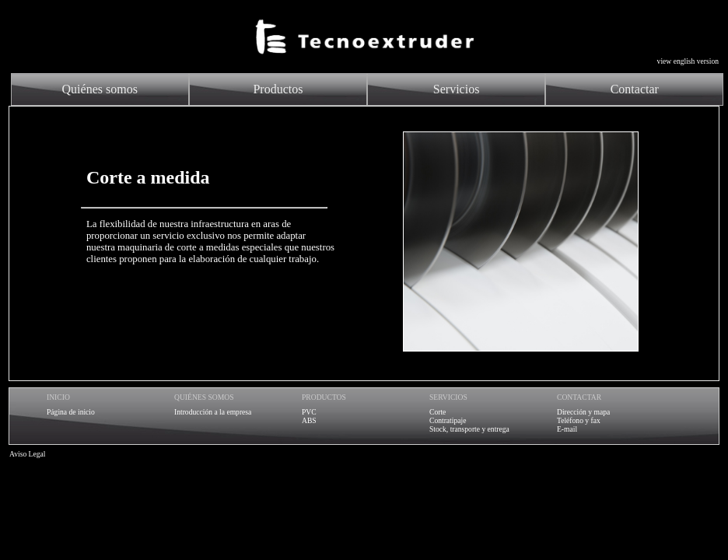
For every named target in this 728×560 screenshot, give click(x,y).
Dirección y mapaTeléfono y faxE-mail (583, 420)
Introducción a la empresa (213, 412)
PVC (309, 412)
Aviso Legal (27, 454)
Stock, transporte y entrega (469, 429)
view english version (688, 61)
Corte (437, 412)
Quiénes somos (100, 89)
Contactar (635, 89)
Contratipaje (448, 420)
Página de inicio (71, 412)
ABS (309, 420)
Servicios (457, 89)
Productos (278, 89)
